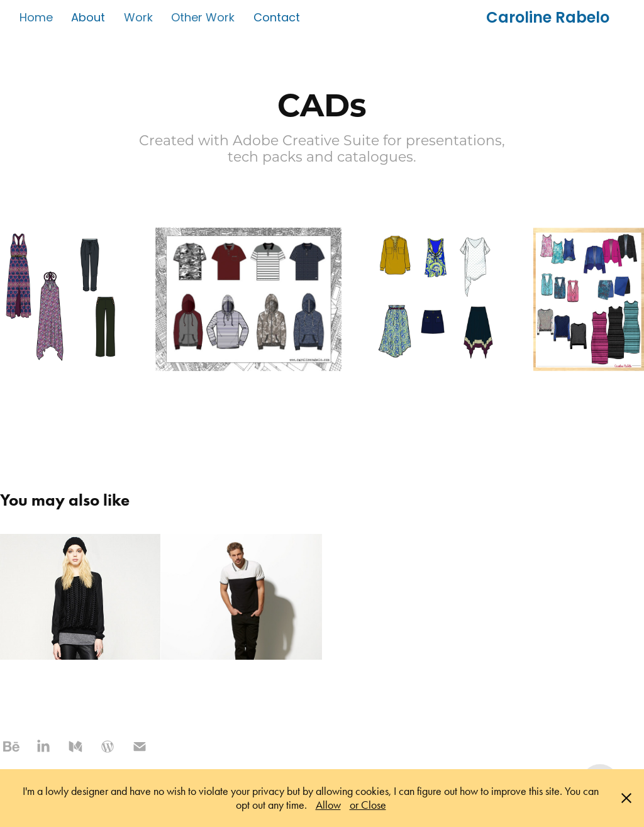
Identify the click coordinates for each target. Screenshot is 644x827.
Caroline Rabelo (548, 19)
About (88, 19)
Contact (277, 19)
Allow (328, 805)
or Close (368, 805)
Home (36, 19)
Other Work (203, 19)
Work (138, 19)
